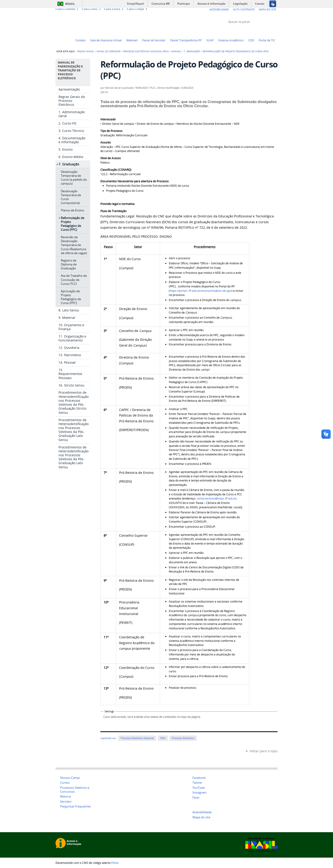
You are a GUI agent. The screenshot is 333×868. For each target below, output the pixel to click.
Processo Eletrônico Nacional (137, 738)
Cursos (65, 783)
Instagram (275, 30)
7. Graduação (192, 51)
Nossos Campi (70, 778)
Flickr (269, 30)
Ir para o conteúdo (68, 9)
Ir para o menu (92, 9)
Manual (176, 51)
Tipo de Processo (111, 131)
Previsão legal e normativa (117, 204)
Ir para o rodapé (137, 9)
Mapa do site (201, 817)
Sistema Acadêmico (231, 40)
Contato (80, 40)
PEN (163, 738)
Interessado (108, 119)
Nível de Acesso (111, 158)
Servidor (66, 802)
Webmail (132, 40)
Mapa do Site (267, 9)
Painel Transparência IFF (186, 40)
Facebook (264, 30)
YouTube (258, 30)
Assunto (106, 142)
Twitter (252, 30)
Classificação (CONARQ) (116, 170)
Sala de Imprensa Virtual (106, 40)
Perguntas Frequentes (75, 806)
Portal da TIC (267, 40)
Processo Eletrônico (183, 738)
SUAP (210, 40)
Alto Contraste (244, 9)
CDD (251, 40)
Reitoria (65, 796)
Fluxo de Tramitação (113, 211)
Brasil (70, 4)
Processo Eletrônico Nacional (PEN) (146, 51)
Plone (115, 863)
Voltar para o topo (264, 751)
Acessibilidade (219, 9)
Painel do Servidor (154, 40)
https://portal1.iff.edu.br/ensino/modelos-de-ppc (201, 291)
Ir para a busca (114, 9)
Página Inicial (85, 51)
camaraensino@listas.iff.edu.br (217, 498)
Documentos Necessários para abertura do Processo (134, 181)
